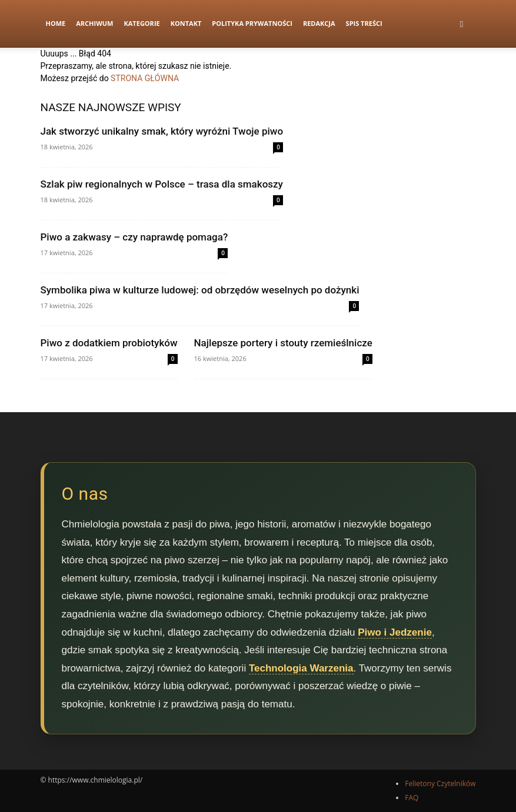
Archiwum (94, 23)
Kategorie (142, 23)
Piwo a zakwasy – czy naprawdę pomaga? (134, 237)
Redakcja (319, 23)
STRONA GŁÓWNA (145, 78)
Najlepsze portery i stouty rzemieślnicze (283, 343)
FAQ (412, 798)
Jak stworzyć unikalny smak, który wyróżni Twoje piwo (162, 131)
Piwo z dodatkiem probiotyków (109, 343)
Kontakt (186, 23)
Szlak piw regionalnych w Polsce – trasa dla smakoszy (162, 184)
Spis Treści (364, 23)
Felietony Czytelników (440, 783)
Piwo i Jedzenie (395, 632)
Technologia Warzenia (301, 668)
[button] (462, 24)
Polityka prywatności (252, 23)
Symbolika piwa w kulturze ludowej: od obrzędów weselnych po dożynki (200, 290)
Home (56, 23)
